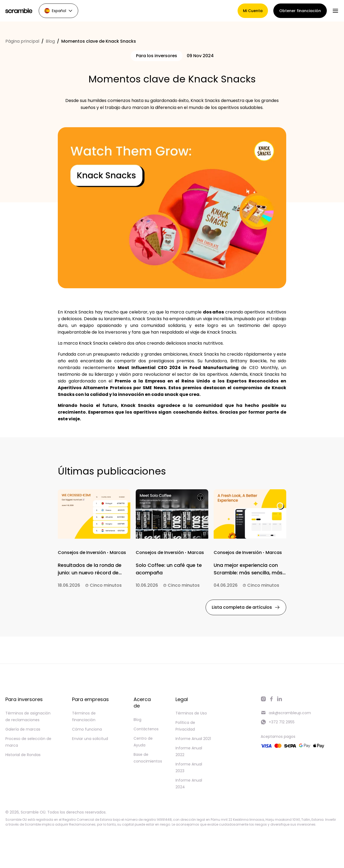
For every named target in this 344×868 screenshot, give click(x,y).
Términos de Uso (191, 713)
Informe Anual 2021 (193, 739)
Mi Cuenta (253, 11)
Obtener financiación (300, 11)
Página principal (22, 41)
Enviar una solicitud (90, 739)
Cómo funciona (87, 729)
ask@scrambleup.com (286, 713)
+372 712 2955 (278, 722)
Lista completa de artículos (246, 607)
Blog (50, 41)
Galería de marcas (23, 729)
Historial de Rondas (23, 755)
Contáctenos (146, 729)
